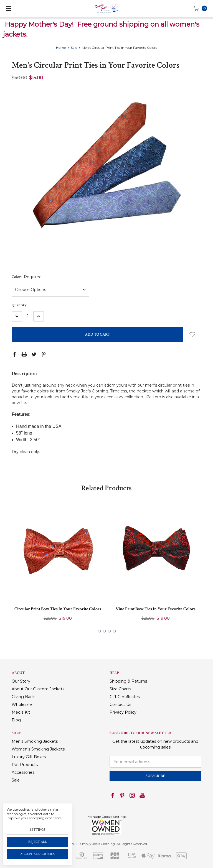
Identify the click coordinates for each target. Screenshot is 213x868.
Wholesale (22, 704)
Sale (16, 780)
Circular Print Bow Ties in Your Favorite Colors (58, 609)
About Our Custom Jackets (38, 689)
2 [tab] (104, 631)
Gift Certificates (125, 697)
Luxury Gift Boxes (29, 757)
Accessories (23, 772)
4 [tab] (114, 631)
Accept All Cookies (37, 854)
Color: (27, 277)
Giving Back (23, 697)
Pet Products (25, 765)
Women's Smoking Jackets (38, 749)
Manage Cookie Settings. (107, 817)
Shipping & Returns (128, 681)
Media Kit (21, 712)
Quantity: (19, 305)
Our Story (21, 681)
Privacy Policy (123, 712)
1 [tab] (99, 631)
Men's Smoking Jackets (35, 741)
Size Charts (120, 689)
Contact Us (120, 704)
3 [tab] (109, 631)
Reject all (38, 842)
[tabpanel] (58, 564)
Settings (38, 830)
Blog (16, 720)
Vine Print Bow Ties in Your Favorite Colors (156, 609)
